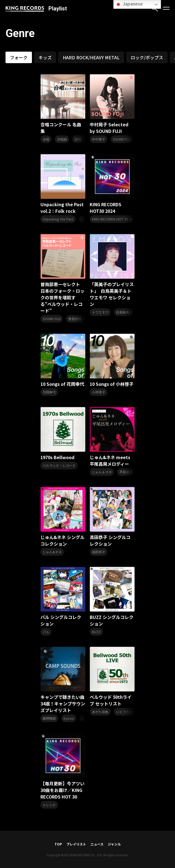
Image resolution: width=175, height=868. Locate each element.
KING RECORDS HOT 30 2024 (114, 219)
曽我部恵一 (76, 319)
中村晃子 (99, 139)
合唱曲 (62, 139)
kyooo (69, 718)
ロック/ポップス (147, 57)
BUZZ (96, 632)
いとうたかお (126, 712)
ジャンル (114, 844)
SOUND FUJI (122, 139)
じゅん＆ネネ (102, 472)
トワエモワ (100, 312)
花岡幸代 (49, 392)
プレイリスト (76, 844)
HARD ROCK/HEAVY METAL (91, 57)
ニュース (97, 844)
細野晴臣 (49, 718)
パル (46, 632)
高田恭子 (99, 552)
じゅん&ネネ (52, 552)
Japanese (129, 4)
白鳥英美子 (124, 312)
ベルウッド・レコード (59, 465)
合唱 (46, 139)
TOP (58, 844)
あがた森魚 (100, 712)
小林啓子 (99, 392)
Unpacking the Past (58, 219)
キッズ (45, 57)
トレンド (49, 805)
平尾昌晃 (126, 472)
